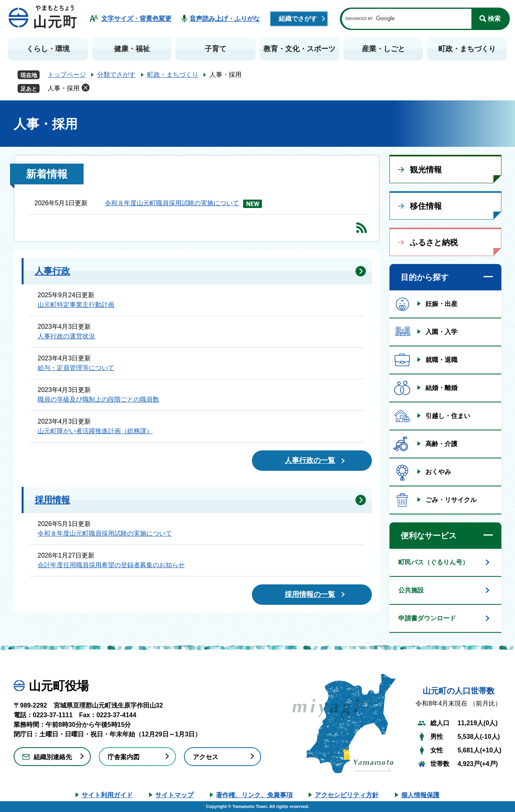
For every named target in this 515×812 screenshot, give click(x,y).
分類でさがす (116, 75)
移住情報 (426, 206)
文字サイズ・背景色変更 (136, 19)
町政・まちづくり (467, 49)
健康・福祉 (132, 49)
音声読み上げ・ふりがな (225, 19)
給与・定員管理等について (76, 368)
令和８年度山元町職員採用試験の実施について (172, 203)
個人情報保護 (420, 795)
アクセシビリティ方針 (347, 795)
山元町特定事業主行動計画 (76, 305)
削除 (86, 88)
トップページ (67, 75)
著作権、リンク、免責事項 (254, 795)
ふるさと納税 (434, 242)
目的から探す (425, 277)
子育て (216, 49)
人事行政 (52, 271)
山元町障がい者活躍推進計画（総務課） (95, 431)
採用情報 (52, 500)
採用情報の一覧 (310, 594)
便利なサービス (429, 536)
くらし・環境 (48, 49)
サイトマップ (174, 795)
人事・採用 (64, 88)
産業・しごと (383, 49)
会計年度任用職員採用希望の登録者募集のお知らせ (111, 565)
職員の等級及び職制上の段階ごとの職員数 (98, 399)
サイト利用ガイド (107, 795)
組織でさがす (298, 19)
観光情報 (426, 170)
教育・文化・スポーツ (299, 49)
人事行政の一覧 (310, 460)
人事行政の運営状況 (66, 336)
